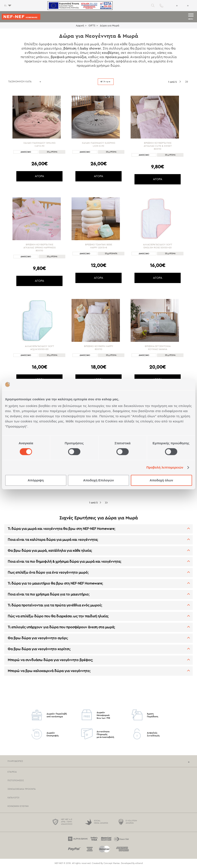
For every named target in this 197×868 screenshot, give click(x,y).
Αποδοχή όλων (161, 480)
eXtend (139, 863)
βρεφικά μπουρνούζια (69, 57)
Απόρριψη (36, 480)
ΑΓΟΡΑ (39, 176)
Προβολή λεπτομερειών (165, 467)
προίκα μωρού (117, 57)
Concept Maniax (112, 863)
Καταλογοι (13, 798)
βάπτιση (70, 48)
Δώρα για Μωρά (110, 26)
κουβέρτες (110, 53)
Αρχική (80, 26)
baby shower (91, 48)
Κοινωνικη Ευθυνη (18, 806)
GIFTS (92, 26)
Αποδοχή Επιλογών (98, 480)
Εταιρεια (12, 772)
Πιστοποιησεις (16, 781)
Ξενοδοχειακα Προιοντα (22, 789)
